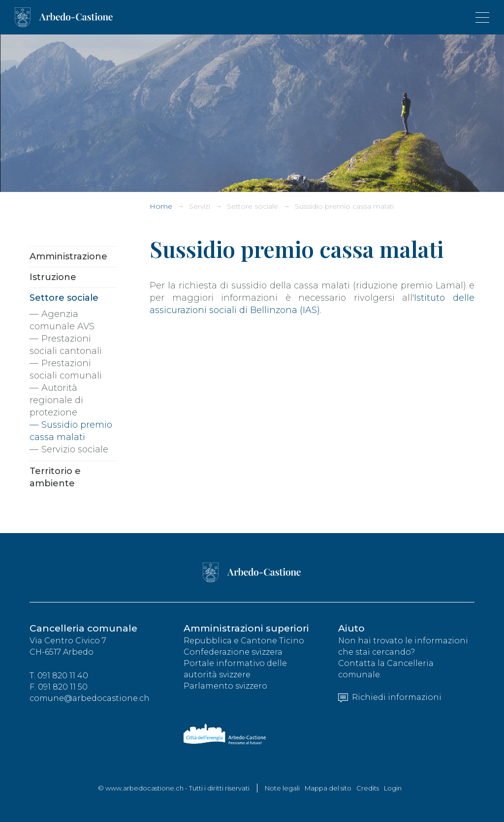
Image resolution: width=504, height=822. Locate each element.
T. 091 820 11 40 (59, 676)
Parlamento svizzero (225, 686)
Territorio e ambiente (55, 477)
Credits (368, 788)
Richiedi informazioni (390, 697)
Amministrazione (68, 256)
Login (393, 788)
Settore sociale (252, 206)
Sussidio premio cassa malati (344, 206)
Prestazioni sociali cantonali (66, 345)
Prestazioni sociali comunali (66, 369)
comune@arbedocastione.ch (90, 698)
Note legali (282, 788)
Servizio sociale (75, 449)
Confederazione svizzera (233, 652)
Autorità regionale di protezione (56, 400)
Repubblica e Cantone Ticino (244, 641)
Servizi (200, 206)
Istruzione (53, 277)
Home (161, 206)
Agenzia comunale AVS (62, 320)
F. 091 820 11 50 (59, 687)
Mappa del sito (328, 788)
